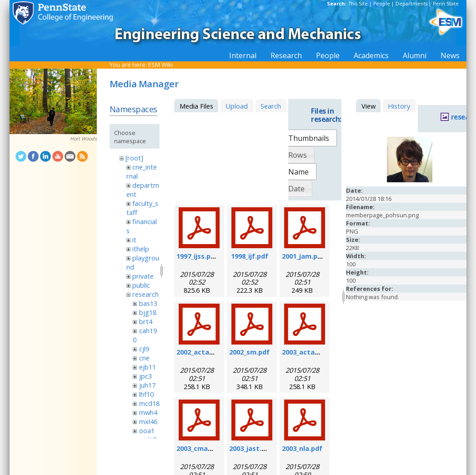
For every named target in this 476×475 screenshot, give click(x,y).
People (382, 4)
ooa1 (147, 430)
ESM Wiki (160, 65)
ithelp (141, 249)
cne (144, 358)
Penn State (446, 4)
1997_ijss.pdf (197, 256)
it (134, 240)
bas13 (148, 303)
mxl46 (148, 421)
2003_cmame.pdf (204, 448)
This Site (358, 4)
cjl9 (144, 349)
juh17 (147, 385)
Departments (411, 4)
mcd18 (149, 403)
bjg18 (148, 312)
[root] (134, 158)
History (399, 106)
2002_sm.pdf (249, 352)
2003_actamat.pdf (312, 352)
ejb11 (148, 367)
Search (271, 106)
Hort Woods (83, 139)
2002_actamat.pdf (206, 352)
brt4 (146, 321)
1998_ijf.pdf (250, 256)
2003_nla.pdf (302, 448)
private (143, 276)
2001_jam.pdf (303, 256)
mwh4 (148, 412)
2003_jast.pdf (251, 448)
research (145, 294)
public (141, 285)
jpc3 (145, 376)
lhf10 (146, 394)
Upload (237, 106)
